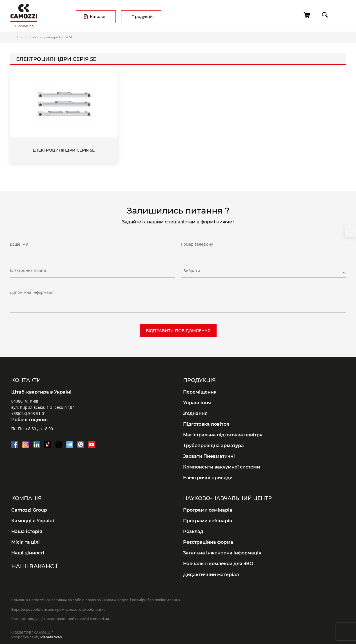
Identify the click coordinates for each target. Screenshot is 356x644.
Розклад (193, 531)
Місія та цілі (25, 542)
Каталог (98, 17)
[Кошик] (307, 15)
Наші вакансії (34, 566)
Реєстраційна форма (208, 542)
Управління (197, 403)
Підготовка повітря (206, 424)
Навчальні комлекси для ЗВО (218, 564)
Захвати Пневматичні (209, 456)
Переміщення (200, 392)
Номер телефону (197, 244)
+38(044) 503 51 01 (29, 413)
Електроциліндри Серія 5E (64, 150)
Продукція (143, 17)
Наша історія (27, 531)
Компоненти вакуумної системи (222, 467)
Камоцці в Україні (33, 521)
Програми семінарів (208, 510)
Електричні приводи (208, 478)
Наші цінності (28, 553)
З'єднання (195, 413)
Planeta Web (51, 637)
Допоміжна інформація (32, 292)
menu (341, 15)
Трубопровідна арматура (213, 446)
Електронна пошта (28, 270)
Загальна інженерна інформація (222, 553)
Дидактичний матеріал (211, 575)
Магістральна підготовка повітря (223, 435)
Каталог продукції (22, 37)
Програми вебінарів (208, 521)
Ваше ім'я (19, 244)
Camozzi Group (29, 510)
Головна (12, 37)
